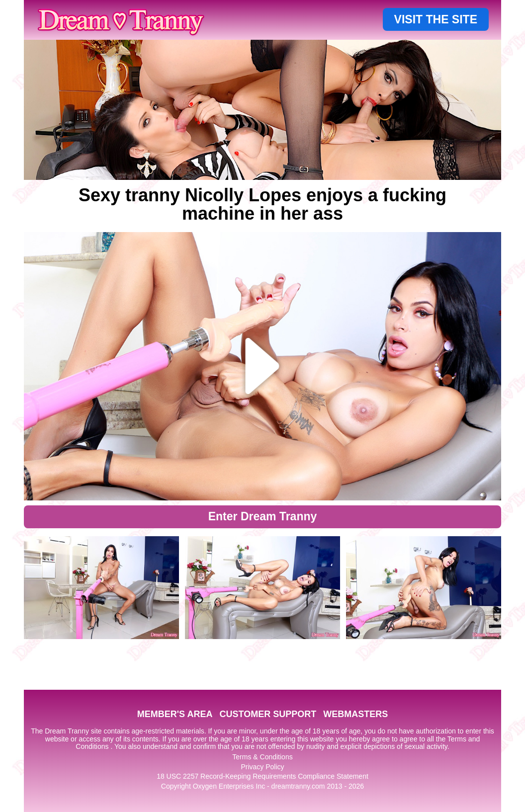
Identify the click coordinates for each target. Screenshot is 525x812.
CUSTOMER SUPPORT (268, 714)
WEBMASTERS (355, 714)
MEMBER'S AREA (175, 714)
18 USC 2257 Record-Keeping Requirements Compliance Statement (262, 776)
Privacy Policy (262, 767)
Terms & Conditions (262, 757)
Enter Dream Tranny (263, 516)
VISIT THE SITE (436, 19)
